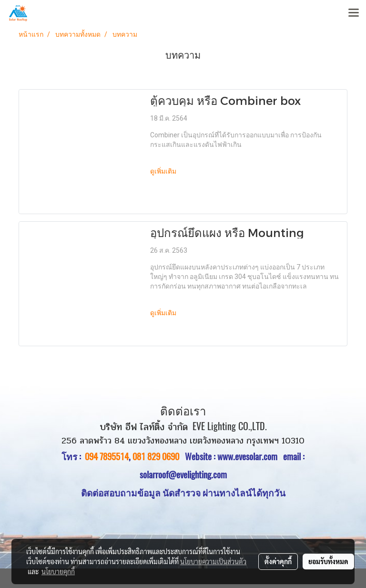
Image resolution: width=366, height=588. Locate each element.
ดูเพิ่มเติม (164, 171)
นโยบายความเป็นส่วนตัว (213, 561)
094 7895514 (107, 456)
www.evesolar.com (250, 456)
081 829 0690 (156, 456)
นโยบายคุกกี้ (58, 571)
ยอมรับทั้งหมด (328, 561)
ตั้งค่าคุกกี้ (278, 561)
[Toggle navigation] (354, 13)
